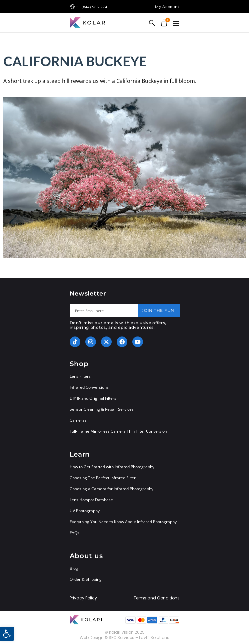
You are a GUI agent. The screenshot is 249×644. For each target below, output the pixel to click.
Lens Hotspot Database (91, 500)
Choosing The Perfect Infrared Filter (103, 478)
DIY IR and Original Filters (93, 398)
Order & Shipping (86, 579)
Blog (74, 568)
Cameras (78, 420)
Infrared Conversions (89, 387)
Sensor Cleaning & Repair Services (102, 409)
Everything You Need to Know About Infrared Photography (123, 522)
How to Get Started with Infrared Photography (112, 467)
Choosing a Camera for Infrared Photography (111, 489)
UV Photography (85, 511)
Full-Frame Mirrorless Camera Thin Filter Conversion (118, 431)
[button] (176, 24)
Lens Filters (80, 376)
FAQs (74, 533)
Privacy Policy (83, 598)
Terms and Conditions (157, 598)
